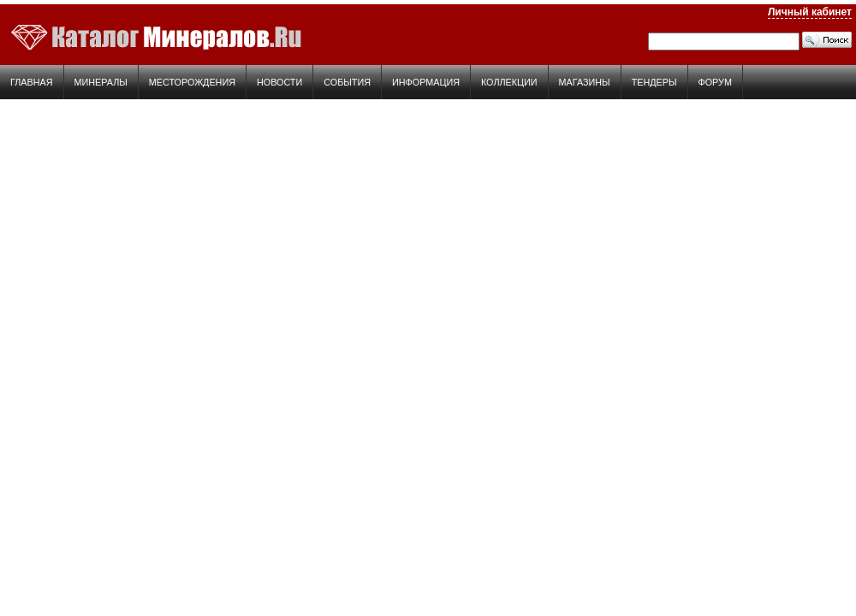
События (347, 82)
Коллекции (509, 82)
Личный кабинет (810, 12)
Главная (32, 82)
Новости (279, 82)
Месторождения (192, 82)
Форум (715, 82)
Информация (426, 82)
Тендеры (654, 82)
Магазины (585, 82)
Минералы (101, 82)
